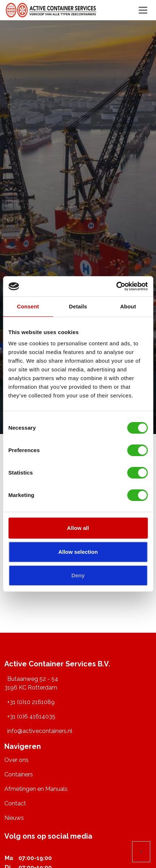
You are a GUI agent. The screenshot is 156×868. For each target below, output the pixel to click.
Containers (19, 774)
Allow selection (78, 552)
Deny (78, 575)
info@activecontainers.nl (40, 731)
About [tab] (128, 306)
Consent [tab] (28, 306)
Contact (15, 803)
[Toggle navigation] (143, 10)
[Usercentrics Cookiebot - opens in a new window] (116, 286)
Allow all (78, 528)
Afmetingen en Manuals (36, 789)
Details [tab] (78, 306)
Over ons (16, 760)
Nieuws (14, 818)
